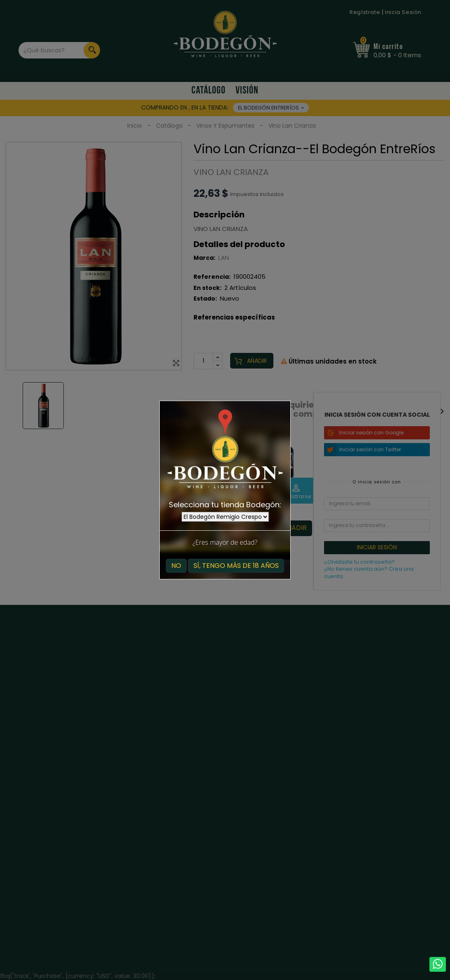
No (176, 566)
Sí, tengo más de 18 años (236, 566)
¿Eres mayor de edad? (225, 542)
